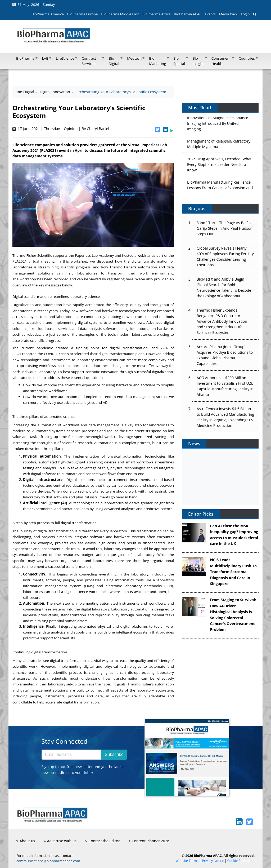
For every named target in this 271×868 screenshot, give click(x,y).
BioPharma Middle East (120, 14)
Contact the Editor (102, 841)
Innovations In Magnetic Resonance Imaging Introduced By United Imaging (218, 124)
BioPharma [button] (25, 58)
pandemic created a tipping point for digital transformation (92, 348)
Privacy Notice (213, 861)
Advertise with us (60, 841)
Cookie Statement (241, 861)
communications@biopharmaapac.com (48, 861)
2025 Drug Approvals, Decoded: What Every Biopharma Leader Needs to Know (219, 165)
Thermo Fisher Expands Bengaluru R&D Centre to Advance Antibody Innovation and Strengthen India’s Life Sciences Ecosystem (222, 321)
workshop (28, 279)
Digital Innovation (55, 92)
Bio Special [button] (179, 61)
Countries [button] (247, 58)
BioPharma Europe (83, 14)
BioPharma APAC (188, 14)
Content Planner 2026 (149, 841)
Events (210, 14)
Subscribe (114, 754)
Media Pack (228, 14)
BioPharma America (48, 14)
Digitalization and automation (37, 305)
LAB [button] (45, 58)
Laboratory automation (130, 609)
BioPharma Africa (157, 14)
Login (245, 14)
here (130, 279)
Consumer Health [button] (220, 61)
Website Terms (187, 861)
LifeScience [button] (65, 58)
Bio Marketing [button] (157, 61)
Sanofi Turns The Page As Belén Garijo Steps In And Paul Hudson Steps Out (225, 228)
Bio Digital (25, 92)
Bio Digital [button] (114, 61)
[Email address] (72, 755)
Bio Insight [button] (198, 61)
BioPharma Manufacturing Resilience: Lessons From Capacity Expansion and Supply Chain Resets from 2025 (220, 189)
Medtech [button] (134, 58)
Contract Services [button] (89, 61)
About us (26, 841)
